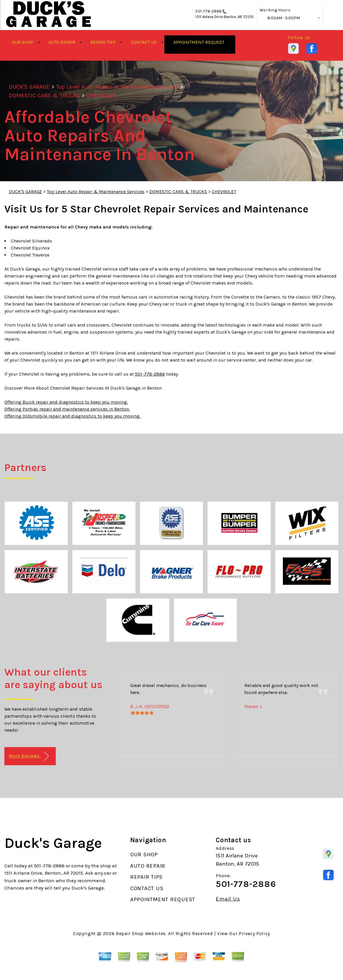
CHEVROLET (101, 96)
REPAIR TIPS (103, 42)
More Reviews (29, 756)
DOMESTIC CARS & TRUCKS (44, 96)
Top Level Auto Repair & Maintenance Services (117, 87)
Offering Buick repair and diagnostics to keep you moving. (66, 402)
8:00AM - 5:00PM (284, 18)
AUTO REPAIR (62, 42)
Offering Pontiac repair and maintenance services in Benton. (67, 409)
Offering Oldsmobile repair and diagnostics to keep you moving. (72, 416)
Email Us (228, 899)
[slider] (142, 713)
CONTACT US (144, 42)
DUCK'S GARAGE (29, 87)
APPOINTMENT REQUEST (199, 42)
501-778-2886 (208, 11)
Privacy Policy (254, 933)
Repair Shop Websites (141, 933)
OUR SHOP (23, 42)
